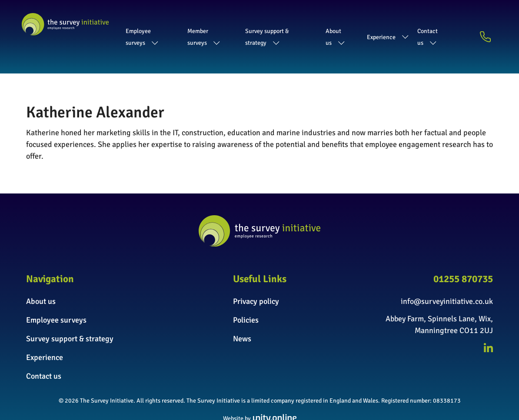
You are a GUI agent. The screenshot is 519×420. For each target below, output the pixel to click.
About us (351, 25)
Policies (246, 295)
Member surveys (209, 25)
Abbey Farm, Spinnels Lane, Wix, (439, 294)
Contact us (449, 25)
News (242, 314)
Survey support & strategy (285, 25)
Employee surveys (143, 25)
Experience (399, 25)
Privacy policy (256, 277)
